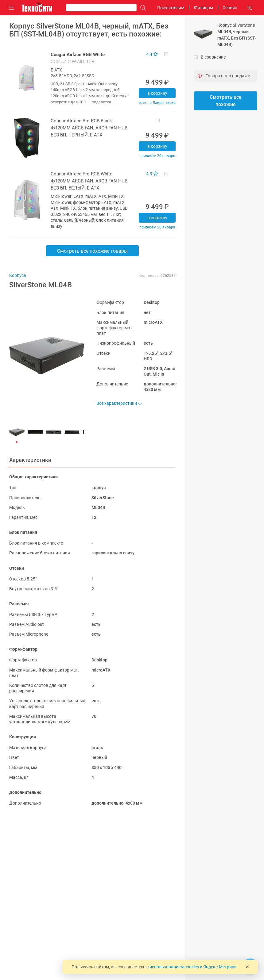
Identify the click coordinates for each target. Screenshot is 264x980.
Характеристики (30, 460)
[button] (44, 355)
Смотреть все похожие (226, 101)
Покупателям (171, 8)
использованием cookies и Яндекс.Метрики (193, 967)
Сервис (230, 8)
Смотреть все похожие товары (92, 251)
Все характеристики (119, 403)
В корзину (157, 93)
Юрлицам (203, 8)
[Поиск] (142, 8)
